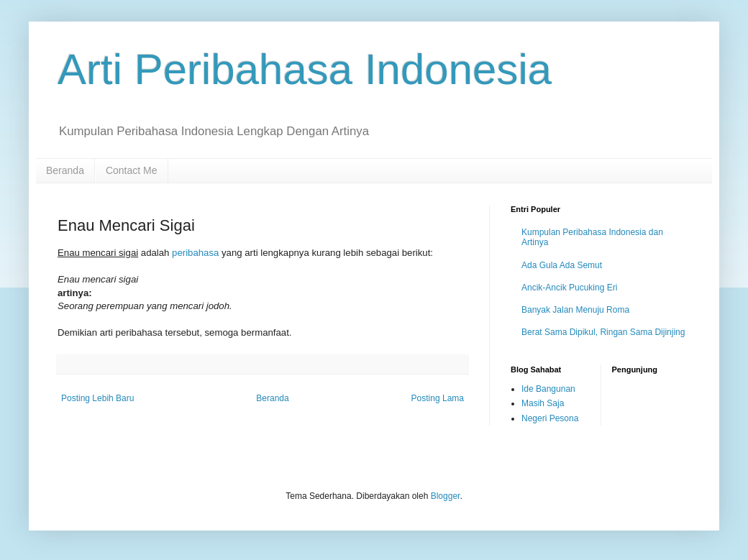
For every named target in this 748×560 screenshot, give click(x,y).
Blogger (446, 496)
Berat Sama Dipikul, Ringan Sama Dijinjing (603, 332)
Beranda (65, 170)
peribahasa (195, 253)
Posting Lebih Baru (97, 398)
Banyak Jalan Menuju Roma (575, 310)
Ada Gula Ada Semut (562, 265)
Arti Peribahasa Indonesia (305, 69)
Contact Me (132, 170)
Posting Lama (438, 398)
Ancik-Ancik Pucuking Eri (569, 288)
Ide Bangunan (548, 389)
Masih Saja (543, 403)
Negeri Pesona (550, 418)
